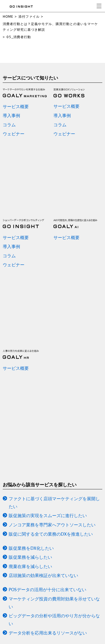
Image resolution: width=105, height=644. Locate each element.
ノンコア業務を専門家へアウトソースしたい (52, 525)
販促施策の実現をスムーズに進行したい (48, 515)
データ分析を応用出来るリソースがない (48, 633)
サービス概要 (16, 106)
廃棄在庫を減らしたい (30, 566)
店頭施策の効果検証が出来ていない (43, 575)
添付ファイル (29, 16)
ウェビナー (14, 134)
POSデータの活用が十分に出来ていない (47, 590)
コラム (9, 125)
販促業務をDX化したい (31, 548)
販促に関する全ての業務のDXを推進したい (51, 534)
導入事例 (11, 115)
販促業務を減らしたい (30, 557)
